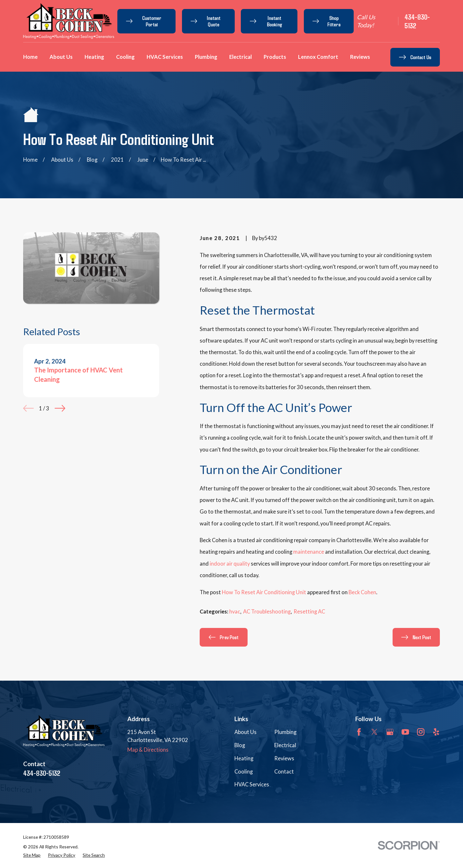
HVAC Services (252, 784)
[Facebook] (359, 732)
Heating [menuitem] (94, 57)
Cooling (244, 772)
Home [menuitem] (30, 57)
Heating (244, 758)
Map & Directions (148, 750)
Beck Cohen (362, 592)
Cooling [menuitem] (125, 57)
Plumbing (285, 732)
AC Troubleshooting (267, 612)
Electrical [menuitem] (241, 57)
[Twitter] (374, 732)
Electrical (285, 745)
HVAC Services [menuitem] (165, 57)
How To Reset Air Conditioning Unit (264, 592)
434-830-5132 (417, 21)
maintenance (309, 552)
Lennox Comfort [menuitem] (318, 57)
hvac (235, 612)
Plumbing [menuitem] (206, 57)
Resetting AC (309, 612)
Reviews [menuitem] (360, 57)
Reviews (284, 758)
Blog (240, 745)
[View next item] (60, 408)
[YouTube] (405, 732)
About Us (245, 732)
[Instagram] (421, 732)
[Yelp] (436, 732)
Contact (284, 772)
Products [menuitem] (275, 57)
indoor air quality (230, 564)
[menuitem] (32, 855)
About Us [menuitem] (61, 57)
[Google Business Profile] (390, 732)
